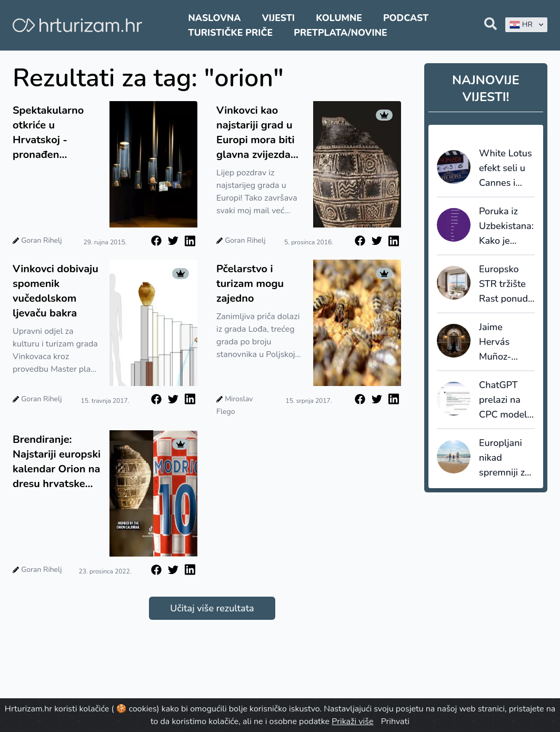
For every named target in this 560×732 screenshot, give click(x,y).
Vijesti (278, 18)
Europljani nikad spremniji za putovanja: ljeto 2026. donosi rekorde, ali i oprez (505, 458)
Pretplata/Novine (340, 33)
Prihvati (395, 721)
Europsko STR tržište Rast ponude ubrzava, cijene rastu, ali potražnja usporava (506, 284)
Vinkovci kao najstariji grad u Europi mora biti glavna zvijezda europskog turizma (256, 133)
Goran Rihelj (41, 240)
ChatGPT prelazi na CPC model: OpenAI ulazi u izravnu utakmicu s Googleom (507, 400)
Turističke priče (231, 33)
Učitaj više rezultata (212, 608)
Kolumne (339, 18)
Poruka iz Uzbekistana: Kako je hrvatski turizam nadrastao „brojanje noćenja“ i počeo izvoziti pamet (506, 226)
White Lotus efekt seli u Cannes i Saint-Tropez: (506, 169)
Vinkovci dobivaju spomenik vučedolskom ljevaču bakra (56, 291)
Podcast (406, 18)
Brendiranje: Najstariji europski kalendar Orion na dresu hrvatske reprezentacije (57, 462)
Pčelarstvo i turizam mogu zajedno (250, 284)
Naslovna (215, 18)
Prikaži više (352, 721)
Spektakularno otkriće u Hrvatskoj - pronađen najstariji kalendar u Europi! (56, 133)
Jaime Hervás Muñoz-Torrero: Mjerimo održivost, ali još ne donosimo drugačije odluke (506, 342)
